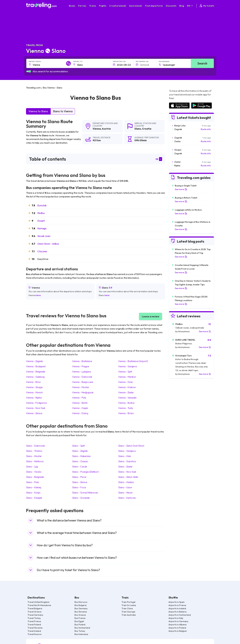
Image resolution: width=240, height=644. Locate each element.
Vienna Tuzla (126, 408)
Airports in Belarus (178, 612)
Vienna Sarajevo (128, 366)
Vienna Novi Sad (36, 408)
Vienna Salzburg (35, 377)
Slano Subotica (127, 461)
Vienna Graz (125, 382)
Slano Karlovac (127, 498)
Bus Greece (80, 615)
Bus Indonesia (81, 634)
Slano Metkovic (35, 461)
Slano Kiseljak (34, 498)
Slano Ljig (32, 466)
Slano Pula (32, 482)
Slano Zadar (125, 466)
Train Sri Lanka (129, 605)
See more (181, 189)
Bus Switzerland (82, 628)
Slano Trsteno (34, 451)
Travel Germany (35, 615)
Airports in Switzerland (180, 615)
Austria (106, 129)
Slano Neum (125, 493)
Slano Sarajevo (127, 451)
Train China (127, 608)
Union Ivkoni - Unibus (48, 244)
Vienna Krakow (127, 387)
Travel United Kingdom (38, 602)
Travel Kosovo (35, 634)
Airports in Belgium (178, 631)
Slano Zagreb (80, 451)
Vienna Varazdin (127, 398)
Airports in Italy (176, 618)
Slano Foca (79, 487)
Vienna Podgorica (36, 403)
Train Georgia (128, 612)
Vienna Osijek (80, 408)
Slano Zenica (80, 482)
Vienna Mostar (81, 387)
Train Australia (129, 615)
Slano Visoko (34, 472)
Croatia (147, 129)
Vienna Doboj (80, 413)
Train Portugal (128, 602)
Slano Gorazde (81, 498)
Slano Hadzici (126, 482)
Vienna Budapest (36, 366)
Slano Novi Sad (127, 472)
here (38, 295)
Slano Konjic (33, 493)
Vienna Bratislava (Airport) (133, 361)
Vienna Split (125, 372)
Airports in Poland (177, 628)
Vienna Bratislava (82, 361)
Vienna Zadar (126, 392)
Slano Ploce (79, 477)
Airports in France (177, 605)
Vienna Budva (126, 403)
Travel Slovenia (35, 628)
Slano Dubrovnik (35, 446)
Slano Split (78, 446)
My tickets (207, 6)
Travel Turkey (34, 618)
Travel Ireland (34, 631)
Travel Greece (35, 612)
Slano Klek (125, 456)
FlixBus (41, 213)
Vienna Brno (33, 382)
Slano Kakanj (34, 487)
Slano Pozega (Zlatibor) (85, 472)
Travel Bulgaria (35, 608)
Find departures (154, 6)
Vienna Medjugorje (83, 392)
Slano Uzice (125, 487)
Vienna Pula (79, 398)
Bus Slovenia (81, 612)
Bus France (80, 618)
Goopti (41, 221)
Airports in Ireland (177, 608)
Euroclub (42, 205)
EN (190, 6)
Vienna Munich (34, 392)
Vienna (97, 129)
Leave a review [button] (151, 316)
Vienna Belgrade (36, 372)
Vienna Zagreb (34, 361)
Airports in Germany (178, 621)
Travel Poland (34, 625)
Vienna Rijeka (34, 398)
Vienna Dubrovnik (82, 377)
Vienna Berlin (80, 403)
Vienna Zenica (34, 413)
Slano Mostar (34, 456)
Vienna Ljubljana (81, 372)
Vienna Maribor (127, 377)
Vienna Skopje (34, 387)
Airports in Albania (177, 625)
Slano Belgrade (35, 477)
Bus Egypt (79, 621)
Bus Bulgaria (81, 605)
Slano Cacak (80, 466)
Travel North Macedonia (39, 605)
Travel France (34, 621)
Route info (206, 129)
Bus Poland (80, 625)
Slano (138, 129)
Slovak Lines (44, 236)
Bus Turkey (80, 631)
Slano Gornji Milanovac (85, 493)
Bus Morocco (81, 602)
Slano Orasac (80, 461)
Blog (182, 6)
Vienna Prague (81, 366)
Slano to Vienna (63, 111)
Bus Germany (81, 608)
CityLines (42, 251)
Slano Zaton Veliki (128, 477)
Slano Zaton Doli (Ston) (131, 446)
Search (202, 63)
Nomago (42, 228)
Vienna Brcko (126, 413)
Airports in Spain (177, 602)
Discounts (171, 6)
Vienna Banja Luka (83, 382)
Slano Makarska (81, 456)
